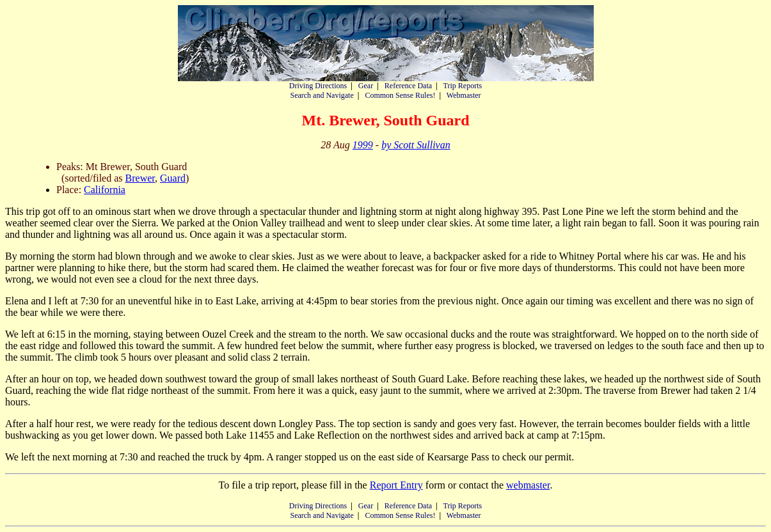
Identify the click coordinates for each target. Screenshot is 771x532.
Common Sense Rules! (400, 95)
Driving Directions (318, 86)
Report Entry (396, 485)
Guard (173, 178)
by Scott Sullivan (416, 145)
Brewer (140, 178)
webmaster (528, 485)
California (105, 190)
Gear (366, 86)
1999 (363, 145)
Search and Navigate (322, 95)
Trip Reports (463, 86)
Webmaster (464, 95)
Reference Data (408, 86)
